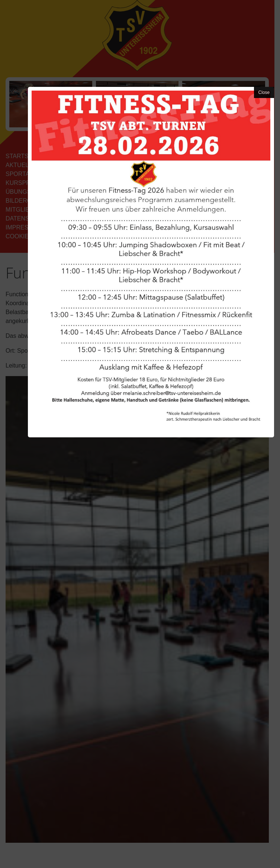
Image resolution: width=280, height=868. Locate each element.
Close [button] (264, 92)
